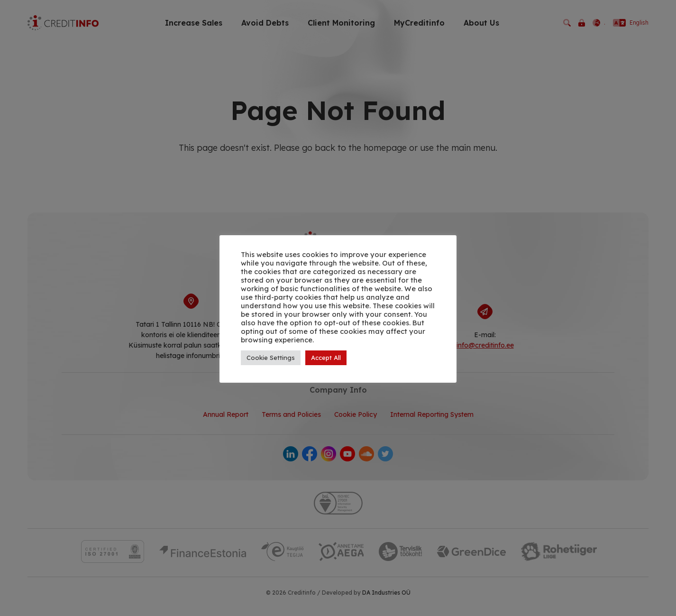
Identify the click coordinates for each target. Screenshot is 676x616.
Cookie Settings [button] (271, 358)
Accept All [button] (326, 358)
